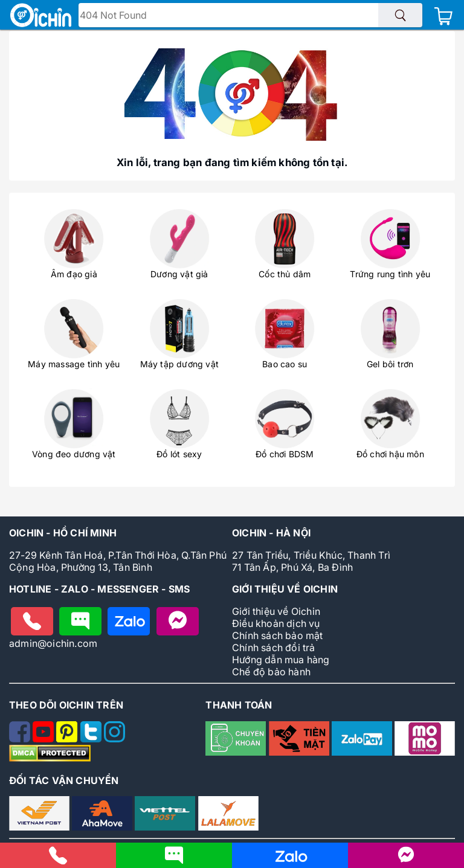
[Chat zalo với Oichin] (129, 621)
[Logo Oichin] (41, 16)
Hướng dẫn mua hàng (281, 660)
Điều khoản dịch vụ (276, 623)
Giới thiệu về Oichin (276, 611)
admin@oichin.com (53, 643)
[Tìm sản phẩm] (401, 15)
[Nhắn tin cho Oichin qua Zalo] (290, 861)
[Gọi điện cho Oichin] (32, 621)
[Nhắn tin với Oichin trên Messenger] (178, 621)
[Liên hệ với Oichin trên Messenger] (406, 860)
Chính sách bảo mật (278, 635)
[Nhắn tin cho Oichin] (80, 621)
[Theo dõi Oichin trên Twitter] (92, 739)
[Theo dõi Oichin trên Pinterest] (68, 739)
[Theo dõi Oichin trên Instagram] (114, 739)
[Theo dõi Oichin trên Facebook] (21, 739)
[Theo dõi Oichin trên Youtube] (44, 739)
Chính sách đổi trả (274, 648)
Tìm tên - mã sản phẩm (137, 16)
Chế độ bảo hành (271, 672)
